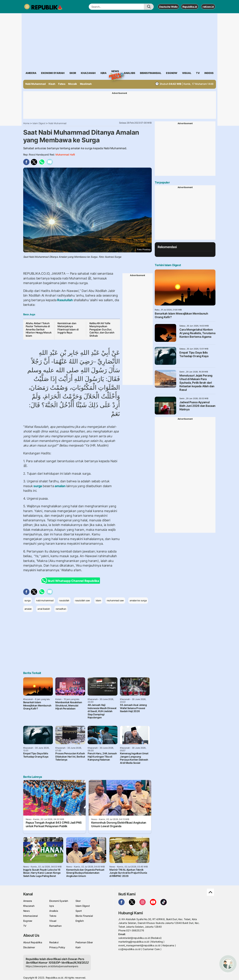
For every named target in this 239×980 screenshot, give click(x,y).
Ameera (28, 901)
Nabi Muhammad (35, 84)
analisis (129, 73)
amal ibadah (44, 609)
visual (187, 73)
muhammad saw (115, 600)
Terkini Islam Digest (168, 265)
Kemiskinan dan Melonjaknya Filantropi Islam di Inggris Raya (68, 328)
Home (26, 123)
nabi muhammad (45, 600)
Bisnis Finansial (151, 73)
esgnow (172, 73)
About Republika (33, 942)
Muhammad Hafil (65, 155)
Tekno (53, 916)
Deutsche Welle (168, 7)
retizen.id (208, 7)
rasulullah (64, 600)
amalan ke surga (138, 600)
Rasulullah (65, 300)
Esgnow (28, 921)
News (115, 72)
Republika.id (190, 7)
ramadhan (61, 609)
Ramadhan (55, 926)
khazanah (88, 73)
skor (73, 73)
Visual (53, 921)
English (80, 921)
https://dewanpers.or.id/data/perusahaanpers (52, 966)
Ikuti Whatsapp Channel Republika (71, 581)
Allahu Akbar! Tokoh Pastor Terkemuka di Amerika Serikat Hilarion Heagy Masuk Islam (39, 329)
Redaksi (54, 942)
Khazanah (29, 906)
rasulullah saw (82, 600)
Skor (78, 901)
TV (198, 73)
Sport (79, 911)
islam (98, 600)
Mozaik (73, 84)
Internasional (30, 916)
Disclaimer (29, 947)
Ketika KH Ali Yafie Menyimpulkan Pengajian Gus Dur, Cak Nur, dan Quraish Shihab (102, 329)
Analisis (54, 911)
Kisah (52, 84)
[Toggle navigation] (27, 7)
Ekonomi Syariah (53, 73)
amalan (60, 486)
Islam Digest (39, 123)
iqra (104, 73)
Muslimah (86, 84)
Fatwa (62, 84)
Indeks (209, 73)
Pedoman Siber (84, 942)
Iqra (51, 906)
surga (38, 486)
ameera (31, 73)
